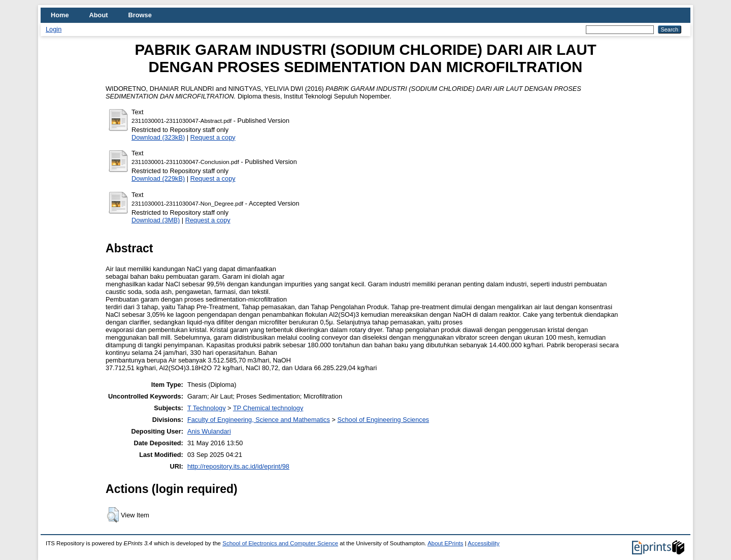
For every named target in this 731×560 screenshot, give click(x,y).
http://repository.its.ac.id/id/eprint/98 (238, 466)
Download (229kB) (158, 178)
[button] (113, 515)
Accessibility (484, 543)
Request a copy (213, 137)
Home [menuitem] (60, 15)
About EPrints (445, 543)
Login (54, 29)
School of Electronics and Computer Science (280, 543)
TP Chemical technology (268, 408)
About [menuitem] (99, 15)
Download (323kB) (158, 137)
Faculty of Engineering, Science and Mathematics (259, 420)
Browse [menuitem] (140, 15)
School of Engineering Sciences (383, 420)
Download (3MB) (156, 220)
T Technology (207, 408)
